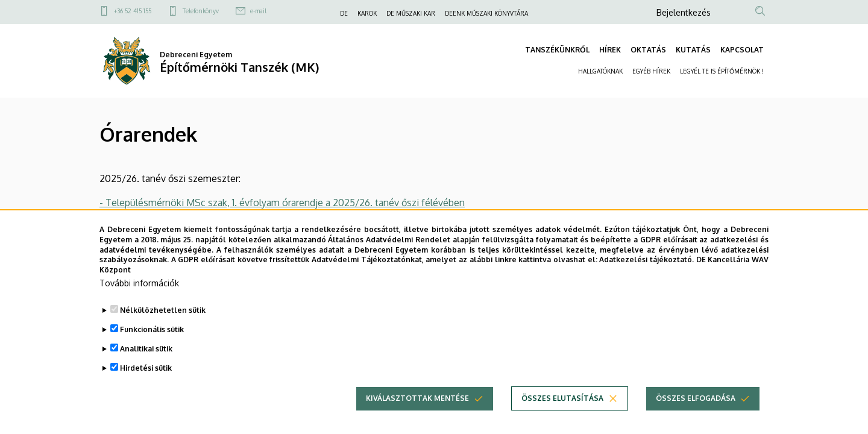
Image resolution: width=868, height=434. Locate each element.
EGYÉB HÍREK (651, 71)
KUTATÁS (693, 50)
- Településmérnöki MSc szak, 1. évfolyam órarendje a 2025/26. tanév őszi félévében (282, 203)
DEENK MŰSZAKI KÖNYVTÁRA (486, 13)
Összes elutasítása (562, 413)
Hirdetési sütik (146, 382)
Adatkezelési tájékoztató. (646, 275)
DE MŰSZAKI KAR (411, 13)
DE (344, 13)
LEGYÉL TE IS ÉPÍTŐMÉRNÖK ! (722, 71)
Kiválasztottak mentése (417, 413)
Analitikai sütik (146, 363)
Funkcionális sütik (152, 344)
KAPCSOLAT (742, 50)
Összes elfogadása (696, 413)
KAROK (367, 13)
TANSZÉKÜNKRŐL (557, 50)
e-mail (258, 11)
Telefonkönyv (201, 11)
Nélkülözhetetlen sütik (163, 325)
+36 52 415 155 (133, 11)
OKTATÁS (648, 50)
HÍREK (610, 50)
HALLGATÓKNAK (600, 71)
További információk (139, 297)
